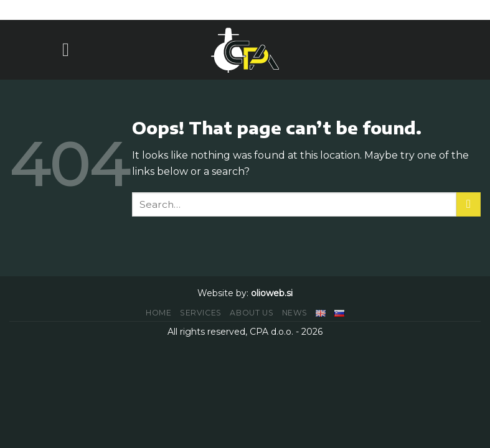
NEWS (295, 313)
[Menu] (72, 50)
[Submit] (469, 204)
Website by (222, 293)
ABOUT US (252, 313)
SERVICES (201, 313)
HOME (158, 313)
